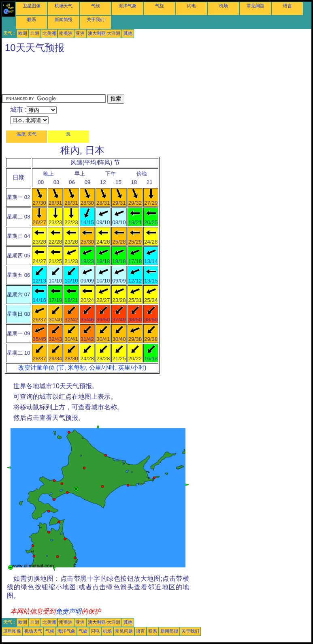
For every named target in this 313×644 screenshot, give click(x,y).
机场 (224, 6)
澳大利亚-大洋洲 (104, 33)
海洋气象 (128, 6)
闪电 (192, 6)
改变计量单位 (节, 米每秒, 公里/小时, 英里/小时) (82, 368)
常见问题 (256, 6)
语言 (287, 6)
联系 (32, 19)
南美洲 (66, 33)
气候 (96, 6)
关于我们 (96, 19)
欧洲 (23, 33)
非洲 (35, 33)
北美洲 (49, 33)
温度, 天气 (27, 134)
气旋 (160, 6)
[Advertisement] (149, 76)
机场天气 (64, 6)
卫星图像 (32, 6)
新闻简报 (64, 19)
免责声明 (68, 611)
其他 (128, 33)
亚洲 (80, 33)
